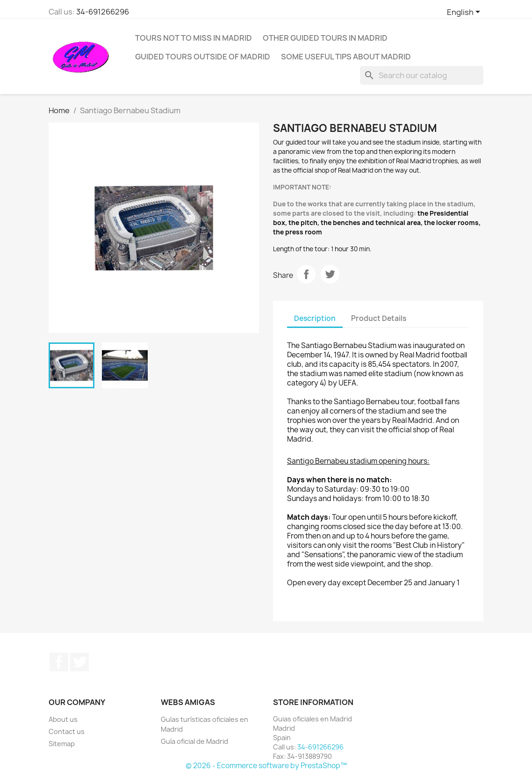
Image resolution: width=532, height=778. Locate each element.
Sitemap (62, 744)
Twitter (79, 662)
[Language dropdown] (465, 13)
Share (306, 274)
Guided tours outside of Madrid (203, 57)
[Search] (422, 75)
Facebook (59, 662)
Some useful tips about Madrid (346, 57)
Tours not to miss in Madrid (194, 38)
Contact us (67, 731)
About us (63, 719)
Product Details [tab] (379, 318)
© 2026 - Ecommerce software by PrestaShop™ (266, 766)
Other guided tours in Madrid (325, 38)
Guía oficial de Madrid (194, 741)
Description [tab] (315, 318)
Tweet (330, 274)
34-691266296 (103, 12)
